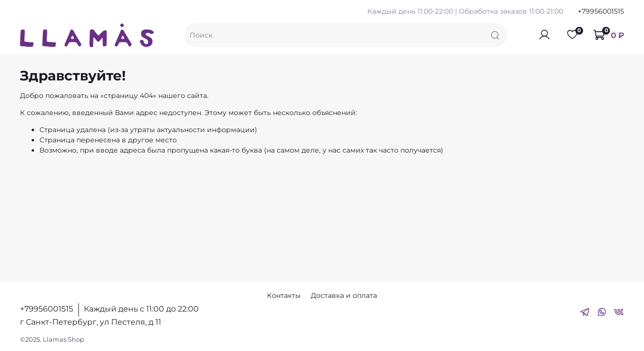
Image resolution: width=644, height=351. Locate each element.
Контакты (284, 295)
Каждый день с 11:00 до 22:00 (141, 309)
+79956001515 (601, 11)
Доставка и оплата (344, 295)
